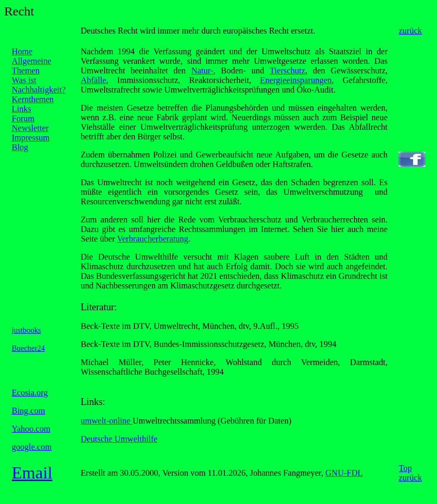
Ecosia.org (30, 393)
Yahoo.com (31, 429)
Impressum (31, 138)
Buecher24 (28, 348)
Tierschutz (287, 71)
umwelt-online (107, 421)
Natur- (202, 71)
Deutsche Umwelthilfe (119, 439)
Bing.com (28, 411)
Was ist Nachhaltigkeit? (39, 85)
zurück (410, 31)
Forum (23, 118)
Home (22, 51)
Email (32, 473)
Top (405, 468)
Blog (20, 147)
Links (21, 109)
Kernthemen (33, 99)
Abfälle (94, 80)
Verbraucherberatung (153, 239)
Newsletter (30, 128)
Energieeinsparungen (296, 80)
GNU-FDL (344, 473)
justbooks (26, 330)
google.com (32, 447)
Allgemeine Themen (32, 66)
